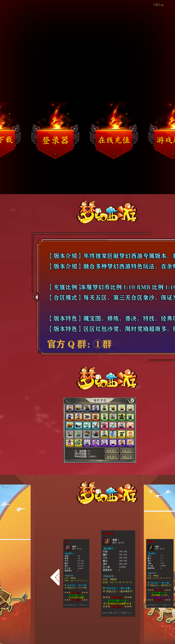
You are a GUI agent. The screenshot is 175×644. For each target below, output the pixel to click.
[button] (55, 577)
